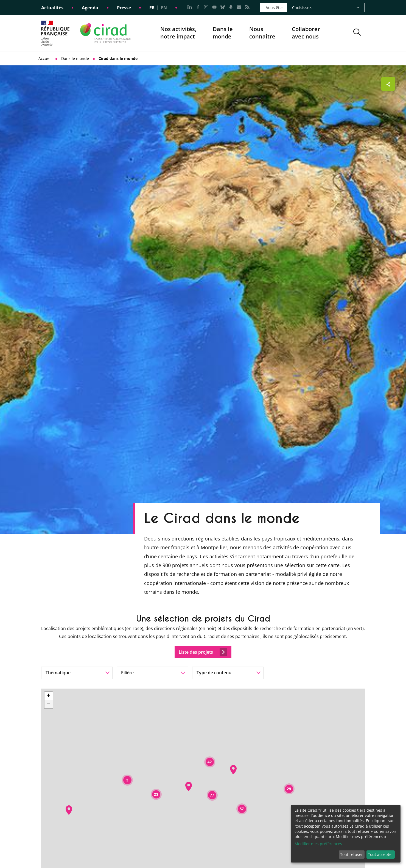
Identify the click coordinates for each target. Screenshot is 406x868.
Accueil (45, 58)
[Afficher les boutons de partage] (388, 84)
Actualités (52, 8)
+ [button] (48, 696)
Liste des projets (203, 652)
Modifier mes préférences (318, 844)
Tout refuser (352, 854)
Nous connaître (262, 33)
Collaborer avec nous (306, 33)
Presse (124, 8)
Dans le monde (223, 33)
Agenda (90, 8)
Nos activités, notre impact (178, 33)
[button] (357, 33)
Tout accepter (380, 854)
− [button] (48, 704)
